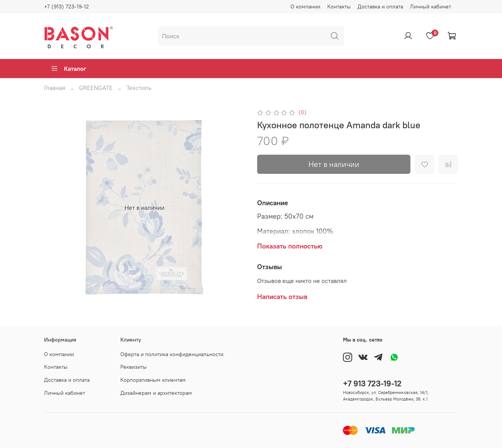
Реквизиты (134, 367)
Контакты (339, 7)
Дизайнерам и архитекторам (156, 393)
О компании (305, 7)
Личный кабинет (431, 7)
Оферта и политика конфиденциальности (172, 354)
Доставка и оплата (380, 7)
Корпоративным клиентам (153, 380)
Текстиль (139, 88)
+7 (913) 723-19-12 (66, 7)
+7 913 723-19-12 (372, 383)
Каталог (68, 69)
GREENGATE (96, 88)
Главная (55, 88)
